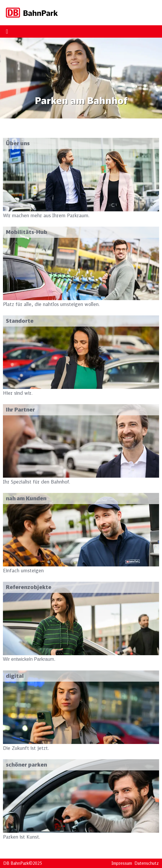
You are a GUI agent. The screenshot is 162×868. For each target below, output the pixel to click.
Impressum (122, 863)
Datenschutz (147, 863)
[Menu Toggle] (7, 31)
